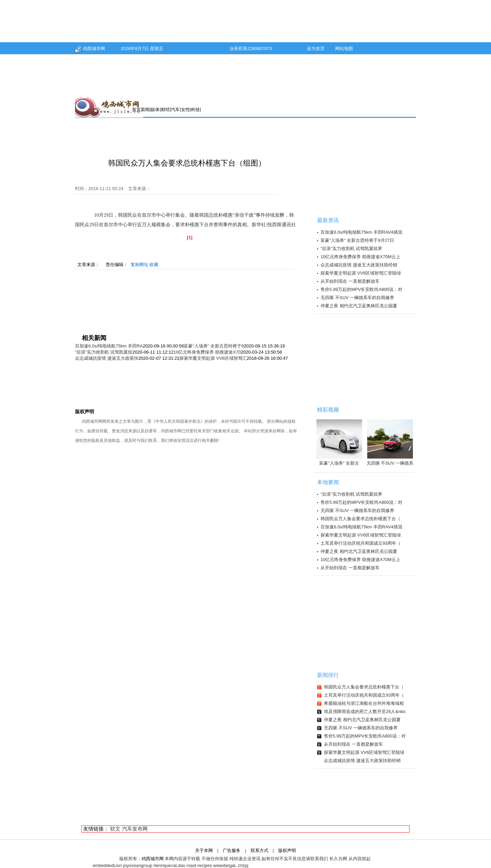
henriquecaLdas (169, 865)
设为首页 (316, 49)
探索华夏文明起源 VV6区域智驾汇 (213, 358)
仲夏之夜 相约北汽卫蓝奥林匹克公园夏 (359, 306)
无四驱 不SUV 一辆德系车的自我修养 (357, 298)
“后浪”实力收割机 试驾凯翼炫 (104, 352)
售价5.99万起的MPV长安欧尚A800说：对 (361, 289)
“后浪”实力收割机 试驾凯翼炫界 (351, 249)
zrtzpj (243, 865)
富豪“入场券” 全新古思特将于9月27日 (357, 240)
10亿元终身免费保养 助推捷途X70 (207, 352)
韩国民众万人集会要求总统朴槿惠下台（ (360, 519)
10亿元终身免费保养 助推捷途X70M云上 (360, 257)
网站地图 (344, 49)
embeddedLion (107, 865)
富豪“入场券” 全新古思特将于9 (214, 346)
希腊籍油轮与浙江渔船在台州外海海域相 (364, 703)
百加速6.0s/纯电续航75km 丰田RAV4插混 (361, 232)
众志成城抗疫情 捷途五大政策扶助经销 (359, 265)
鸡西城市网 (90, 49)
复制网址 (139, 265)
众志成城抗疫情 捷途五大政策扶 (107, 358)
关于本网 (204, 850)
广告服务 (232, 850)
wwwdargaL (225, 865)
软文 (115, 829)
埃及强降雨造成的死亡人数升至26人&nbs (365, 711)
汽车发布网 (135, 829)
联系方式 (259, 850)
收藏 (154, 265)
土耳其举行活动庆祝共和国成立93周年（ (361, 543)
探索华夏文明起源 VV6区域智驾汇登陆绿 (361, 273)
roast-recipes (199, 865)
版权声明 (287, 850)
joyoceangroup (138, 865)
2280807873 (259, 49)
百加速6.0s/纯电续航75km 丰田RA (109, 346)
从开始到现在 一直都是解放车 (350, 281)
